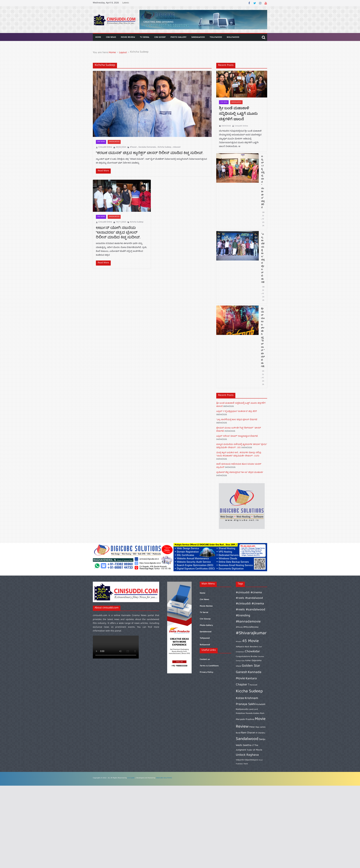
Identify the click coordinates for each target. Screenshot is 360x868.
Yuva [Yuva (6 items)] (246, 764)
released (177, 147)
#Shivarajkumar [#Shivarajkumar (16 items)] (251, 633)
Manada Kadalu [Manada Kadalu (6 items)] (252, 713)
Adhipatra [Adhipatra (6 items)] (240, 647)
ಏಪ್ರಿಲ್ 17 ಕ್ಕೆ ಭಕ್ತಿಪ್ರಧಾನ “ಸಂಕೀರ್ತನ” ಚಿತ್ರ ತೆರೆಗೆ (263, 182)
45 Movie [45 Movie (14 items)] (251, 641)
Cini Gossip (160, 37)
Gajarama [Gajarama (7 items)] (257, 661)
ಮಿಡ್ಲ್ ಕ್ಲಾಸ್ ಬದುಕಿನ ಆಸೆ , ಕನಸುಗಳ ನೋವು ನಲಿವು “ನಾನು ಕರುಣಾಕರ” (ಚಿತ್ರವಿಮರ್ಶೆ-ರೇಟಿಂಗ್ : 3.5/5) (239, 454)
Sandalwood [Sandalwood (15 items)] (247, 739)
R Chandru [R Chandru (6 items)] (260, 733)
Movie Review (128, 37)
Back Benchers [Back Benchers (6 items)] (251, 647)
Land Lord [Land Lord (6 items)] (253, 709)
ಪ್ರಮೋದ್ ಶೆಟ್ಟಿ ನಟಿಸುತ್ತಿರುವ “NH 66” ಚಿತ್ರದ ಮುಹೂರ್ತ (240, 472)
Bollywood (233, 37)
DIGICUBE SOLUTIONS (164, 778)
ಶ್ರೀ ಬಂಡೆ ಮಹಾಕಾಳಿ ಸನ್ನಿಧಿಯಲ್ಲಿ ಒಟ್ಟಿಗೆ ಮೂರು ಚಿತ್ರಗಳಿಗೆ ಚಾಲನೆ (238, 114)
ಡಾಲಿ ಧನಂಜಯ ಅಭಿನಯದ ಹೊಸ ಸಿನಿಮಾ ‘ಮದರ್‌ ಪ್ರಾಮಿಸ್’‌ (239, 466)
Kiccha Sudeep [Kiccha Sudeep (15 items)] (249, 691)
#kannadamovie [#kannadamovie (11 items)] (248, 622)
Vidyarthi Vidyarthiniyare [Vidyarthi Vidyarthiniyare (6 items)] (247, 760)
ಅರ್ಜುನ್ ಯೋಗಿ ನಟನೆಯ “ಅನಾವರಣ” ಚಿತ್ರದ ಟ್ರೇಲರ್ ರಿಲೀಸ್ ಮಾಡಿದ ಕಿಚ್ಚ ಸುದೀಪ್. (118, 233)
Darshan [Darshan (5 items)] (261, 657)
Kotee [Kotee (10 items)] (240, 698)
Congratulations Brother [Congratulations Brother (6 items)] (247, 657)
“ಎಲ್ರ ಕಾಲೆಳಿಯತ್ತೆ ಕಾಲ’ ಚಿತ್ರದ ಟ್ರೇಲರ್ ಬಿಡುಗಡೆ (263, 259)
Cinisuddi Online (105, 147)
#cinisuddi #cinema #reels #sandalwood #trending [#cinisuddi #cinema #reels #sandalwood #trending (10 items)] (251, 610)
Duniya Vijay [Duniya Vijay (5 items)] (240, 661)
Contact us (205, 659)
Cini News (111, 37)
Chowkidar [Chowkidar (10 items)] (252, 652)
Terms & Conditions (209, 666)
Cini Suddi (131, 778)
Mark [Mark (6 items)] (262, 713)
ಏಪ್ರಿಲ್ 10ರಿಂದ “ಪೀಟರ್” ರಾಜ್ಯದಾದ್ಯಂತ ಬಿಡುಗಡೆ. (237, 436)
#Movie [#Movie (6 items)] (239, 627)
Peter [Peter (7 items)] (252, 727)
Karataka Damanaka (147, 147)
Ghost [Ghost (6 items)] (238, 666)
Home (98, 37)
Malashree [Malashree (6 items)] (240, 713)
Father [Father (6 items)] (248, 661)
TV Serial (145, 37)
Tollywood (216, 37)
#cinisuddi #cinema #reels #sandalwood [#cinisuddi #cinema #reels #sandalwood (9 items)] (249, 595)
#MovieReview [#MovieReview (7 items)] (251, 627)
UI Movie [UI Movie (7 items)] (258, 750)
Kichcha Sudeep (164, 147)
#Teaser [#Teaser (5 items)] (239, 642)
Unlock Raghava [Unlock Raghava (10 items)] (247, 755)
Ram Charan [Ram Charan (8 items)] (248, 733)
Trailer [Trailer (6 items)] (250, 750)
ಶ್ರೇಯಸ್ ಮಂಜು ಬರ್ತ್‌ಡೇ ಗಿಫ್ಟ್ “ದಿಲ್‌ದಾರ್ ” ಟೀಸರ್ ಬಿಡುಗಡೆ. (263, 338)
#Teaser (133, 147)
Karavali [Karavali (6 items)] (254, 685)
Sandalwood (198, 37)
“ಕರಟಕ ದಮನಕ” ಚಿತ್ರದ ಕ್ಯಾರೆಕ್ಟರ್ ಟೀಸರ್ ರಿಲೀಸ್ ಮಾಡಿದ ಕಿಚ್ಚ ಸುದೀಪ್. (149, 153)
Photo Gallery (178, 37)
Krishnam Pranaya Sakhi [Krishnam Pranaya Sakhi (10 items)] (247, 701)
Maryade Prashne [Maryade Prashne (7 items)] (245, 719)
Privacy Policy (206, 672)
